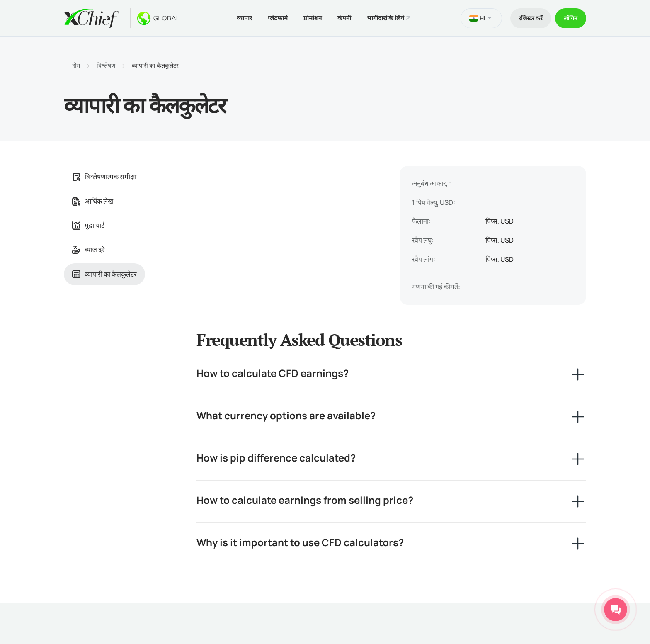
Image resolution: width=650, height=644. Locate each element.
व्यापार (244, 18)
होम (76, 66)
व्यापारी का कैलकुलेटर (104, 274)
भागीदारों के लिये (386, 18)
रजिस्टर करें (531, 18)
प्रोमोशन (313, 18)
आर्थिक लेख (93, 201)
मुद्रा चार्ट (88, 225)
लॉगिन (571, 18)
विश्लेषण (106, 66)
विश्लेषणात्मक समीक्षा (104, 177)
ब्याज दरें (89, 250)
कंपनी (344, 18)
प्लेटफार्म (278, 18)
